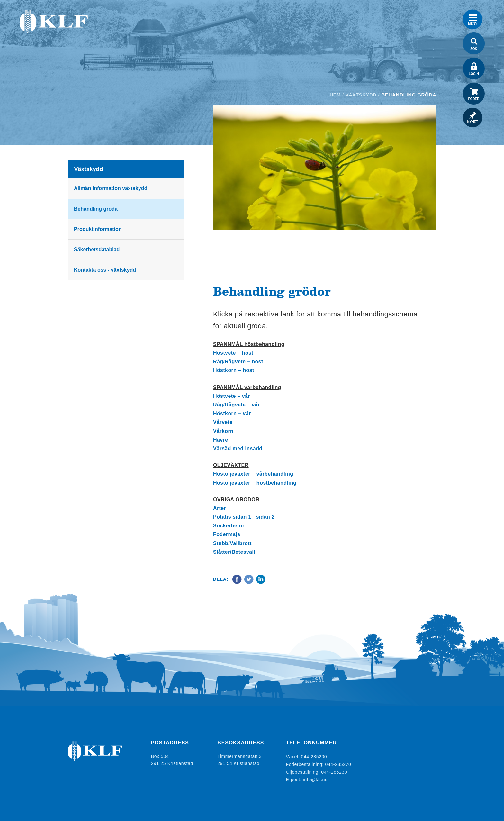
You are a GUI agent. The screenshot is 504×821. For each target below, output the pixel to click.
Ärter (220, 508)
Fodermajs (227, 534)
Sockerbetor (229, 526)
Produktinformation (98, 229)
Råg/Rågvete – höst (238, 362)
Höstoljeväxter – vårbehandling (253, 474)
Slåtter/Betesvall (234, 552)
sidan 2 (265, 517)
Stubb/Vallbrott (232, 543)
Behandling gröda (96, 209)
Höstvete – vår (232, 396)
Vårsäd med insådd (238, 448)
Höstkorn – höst (234, 370)
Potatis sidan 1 (232, 517)
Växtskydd (361, 95)
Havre (221, 440)
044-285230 (334, 771)
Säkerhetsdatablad (97, 249)
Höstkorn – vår (232, 413)
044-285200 (314, 756)
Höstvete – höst (233, 353)
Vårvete (223, 422)
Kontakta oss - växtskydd (106, 270)
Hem (334, 95)
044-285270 (338, 763)
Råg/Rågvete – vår (237, 405)
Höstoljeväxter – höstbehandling (255, 483)
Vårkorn (223, 431)
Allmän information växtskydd (111, 188)
